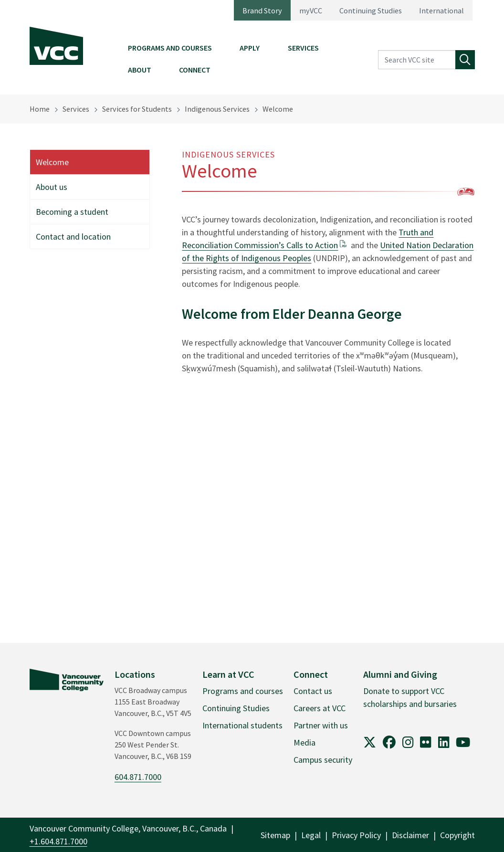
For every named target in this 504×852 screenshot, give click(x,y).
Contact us (313, 691)
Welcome (278, 109)
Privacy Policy (356, 835)
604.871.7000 (138, 777)
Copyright (457, 835)
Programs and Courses (170, 48)
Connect (195, 70)
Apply (250, 48)
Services (303, 48)
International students (242, 725)
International (441, 11)
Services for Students (137, 109)
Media (304, 742)
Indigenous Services (217, 109)
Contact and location (73, 237)
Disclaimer (410, 835)
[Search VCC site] (417, 60)
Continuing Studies (371, 11)
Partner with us (321, 725)
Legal (311, 835)
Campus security (323, 760)
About (140, 70)
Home (40, 109)
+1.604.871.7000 (58, 841)
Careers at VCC (320, 708)
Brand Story (262, 11)
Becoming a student (72, 212)
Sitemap (275, 835)
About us (52, 187)
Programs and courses (243, 691)
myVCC (311, 11)
